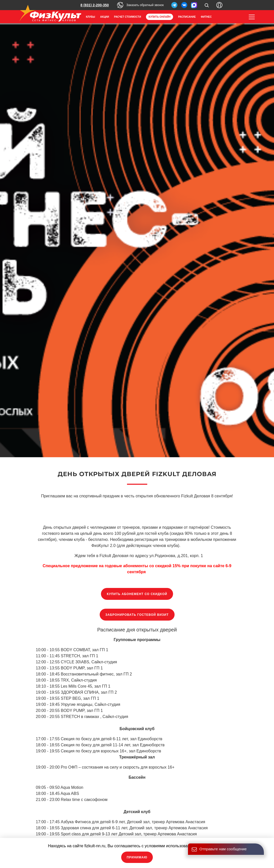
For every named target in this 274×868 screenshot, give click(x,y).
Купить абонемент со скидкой (137, 594)
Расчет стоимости (128, 17)
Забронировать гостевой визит (137, 615)
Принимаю (137, 857)
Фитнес (206, 17)
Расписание (187, 17)
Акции (105, 17)
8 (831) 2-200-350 (95, 5)
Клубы (91, 17)
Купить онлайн (160, 17)
